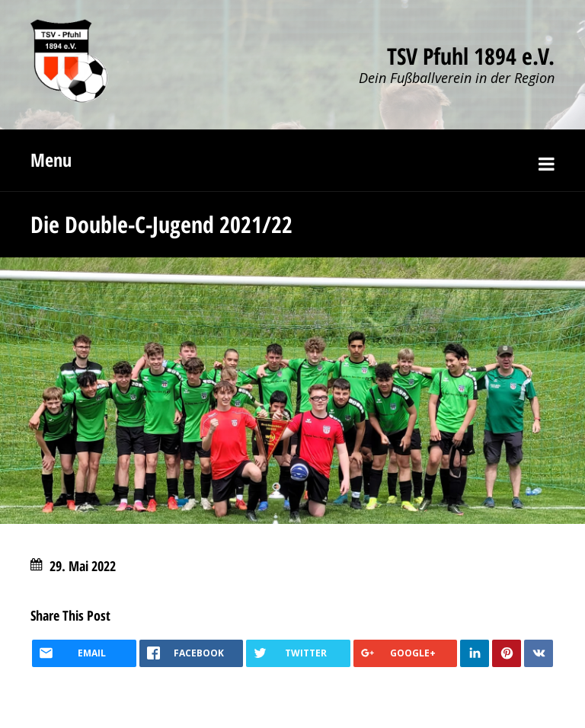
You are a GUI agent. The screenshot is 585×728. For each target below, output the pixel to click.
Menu (51, 160)
